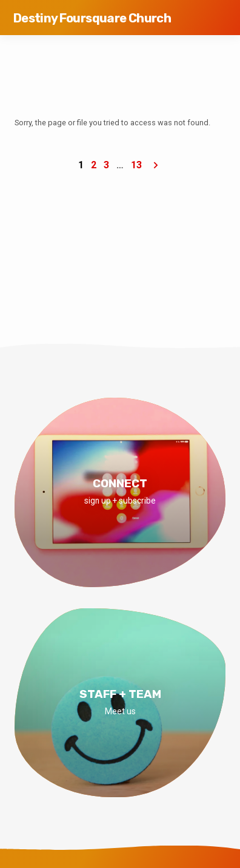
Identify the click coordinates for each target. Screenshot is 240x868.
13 (136, 165)
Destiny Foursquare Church (92, 18)
